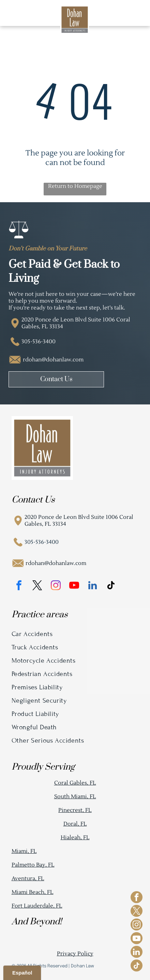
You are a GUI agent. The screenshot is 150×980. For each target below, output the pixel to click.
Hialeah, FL (75, 838)
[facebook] (19, 586)
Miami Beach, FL (33, 892)
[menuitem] (75, 634)
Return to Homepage (75, 186)
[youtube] (74, 586)
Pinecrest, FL (75, 810)
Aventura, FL (28, 879)
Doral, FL (75, 824)
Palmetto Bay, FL (33, 865)
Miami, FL (24, 851)
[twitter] (37, 586)
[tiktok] (111, 586)
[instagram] (56, 586)
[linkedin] (93, 586)
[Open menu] (134, 13)
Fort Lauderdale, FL (37, 906)
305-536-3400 (39, 342)
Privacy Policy (75, 954)
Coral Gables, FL (75, 783)
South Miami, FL (75, 797)
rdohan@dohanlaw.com (53, 360)
